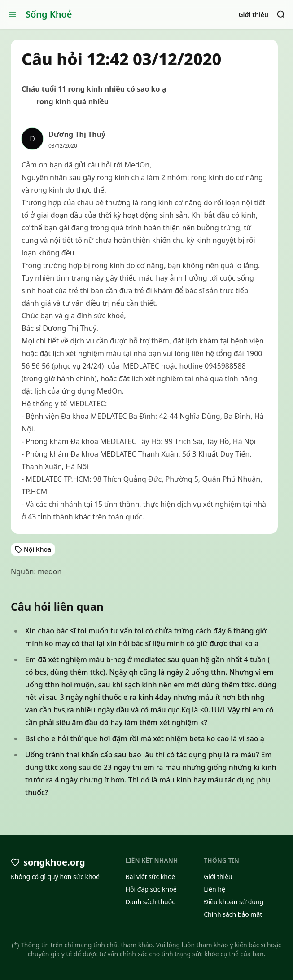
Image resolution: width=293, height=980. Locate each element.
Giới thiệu (253, 15)
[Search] (281, 14)
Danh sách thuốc (150, 902)
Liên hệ (214, 889)
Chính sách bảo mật (233, 914)
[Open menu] (13, 14)
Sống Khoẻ (49, 14)
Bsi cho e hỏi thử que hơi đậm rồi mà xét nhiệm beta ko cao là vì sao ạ (145, 738)
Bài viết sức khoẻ (151, 877)
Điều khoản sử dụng (234, 902)
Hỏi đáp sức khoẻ (151, 889)
